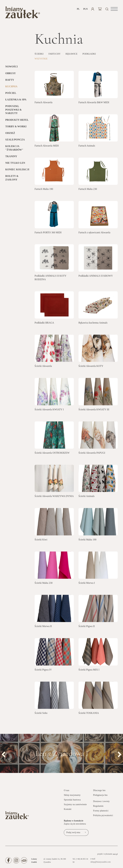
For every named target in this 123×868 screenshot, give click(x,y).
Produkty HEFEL (17, 121)
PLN (85, 9)
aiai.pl (115, 855)
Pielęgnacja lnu (100, 796)
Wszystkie (42, 60)
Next (118, 755)
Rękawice (74, 55)
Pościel (11, 94)
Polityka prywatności (103, 817)
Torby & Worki (16, 128)
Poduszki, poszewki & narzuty (13, 111)
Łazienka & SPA (16, 101)
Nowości (11, 68)
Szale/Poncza (15, 141)
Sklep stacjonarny (72, 796)
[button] (114, 9)
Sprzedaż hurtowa (72, 801)
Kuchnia (11, 88)
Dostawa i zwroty (101, 802)
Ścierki (39, 55)
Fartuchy (56, 55)
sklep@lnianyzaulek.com (101, 863)
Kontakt (68, 810)
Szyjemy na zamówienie (75, 806)
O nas (67, 792)
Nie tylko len (15, 164)
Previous (5, 755)
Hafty (10, 81)
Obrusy (11, 75)
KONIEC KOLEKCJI (17, 171)
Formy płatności (101, 812)
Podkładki (93, 55)
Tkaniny (11, 158)
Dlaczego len (99, 792)
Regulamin (98, 807)
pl (78, 9)
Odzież (10, 134)
